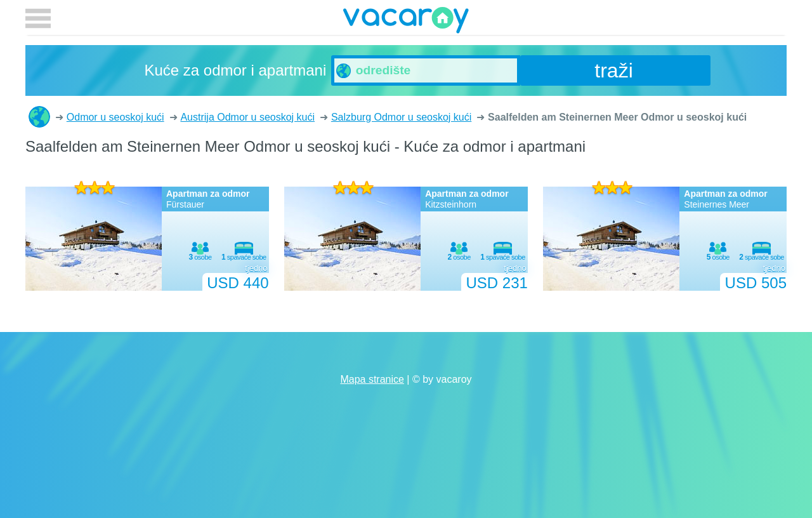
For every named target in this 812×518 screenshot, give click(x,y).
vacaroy (406, 22)
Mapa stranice (372, 379)
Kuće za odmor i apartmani (39, 117)
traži (613, 70)
